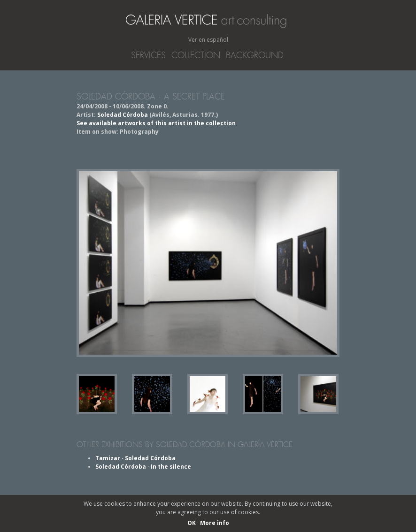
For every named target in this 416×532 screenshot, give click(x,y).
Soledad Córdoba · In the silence (143, 467)
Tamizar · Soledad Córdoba (135, 458)
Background (255, 55)
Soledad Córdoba (123, 115)
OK (192, 523)
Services (148, 55)
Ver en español (208, 40)
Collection (196, 55)
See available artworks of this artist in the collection (156, 123)
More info (215, 523)
